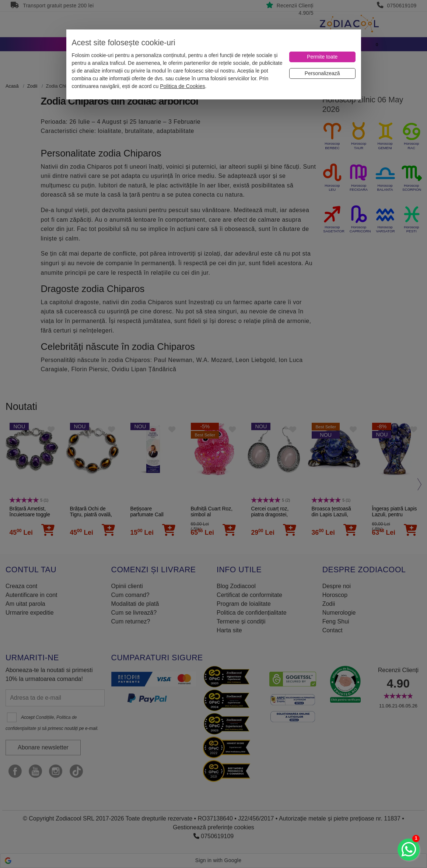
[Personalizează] (322, 73)
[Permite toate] (322, 57)
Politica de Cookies (182, 86)
